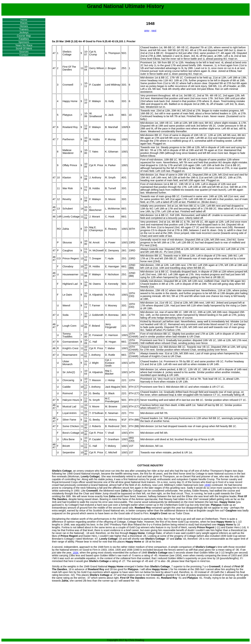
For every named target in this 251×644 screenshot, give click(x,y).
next (154, 31)
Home (24, 20)
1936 (207, 485)
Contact (24, 55)
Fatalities (24, 39)
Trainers (24, 29)
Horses (24, 26)
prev (147, 31)
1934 (76, 553)
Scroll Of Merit (24, 48)
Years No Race (24, 45)
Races (24, 23)
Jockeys (24, 32)
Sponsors (24, 42)
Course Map (24, 36)
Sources (24, 52)
